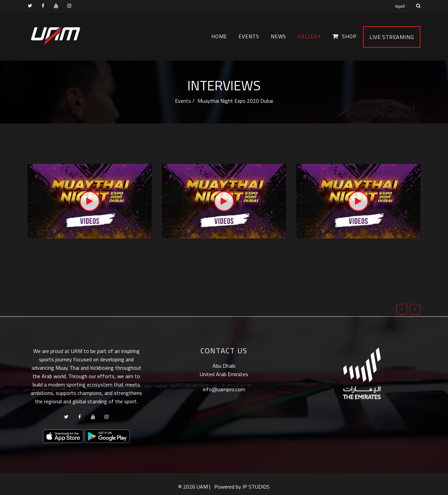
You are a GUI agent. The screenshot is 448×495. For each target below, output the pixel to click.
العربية (400, 6)
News (278, 36)
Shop (345, 36)
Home (219, 36)
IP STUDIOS (256, 487)
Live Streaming (392, 37)
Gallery (309, 36)
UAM (202, 487)
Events (249, 36)
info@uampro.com (224, 389)
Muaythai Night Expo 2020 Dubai (235, 101)
